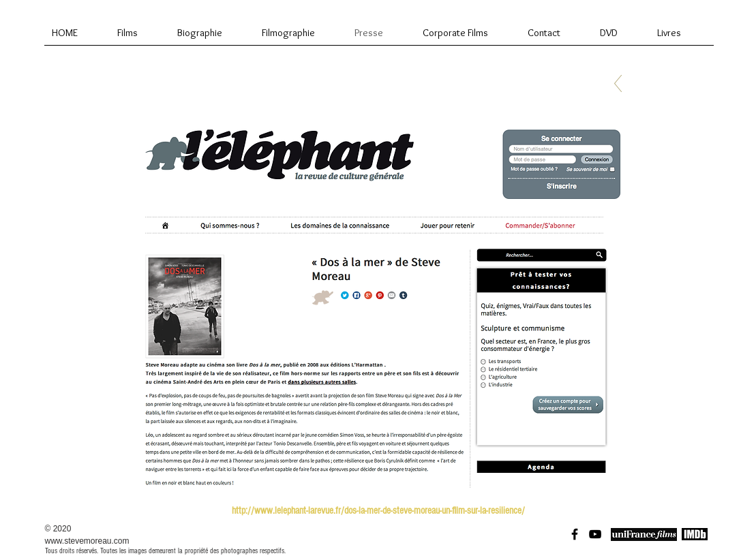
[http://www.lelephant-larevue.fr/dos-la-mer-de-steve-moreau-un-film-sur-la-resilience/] (378, 510)
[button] (378, 304)
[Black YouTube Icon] (595, 534)
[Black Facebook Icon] (575, 534)
